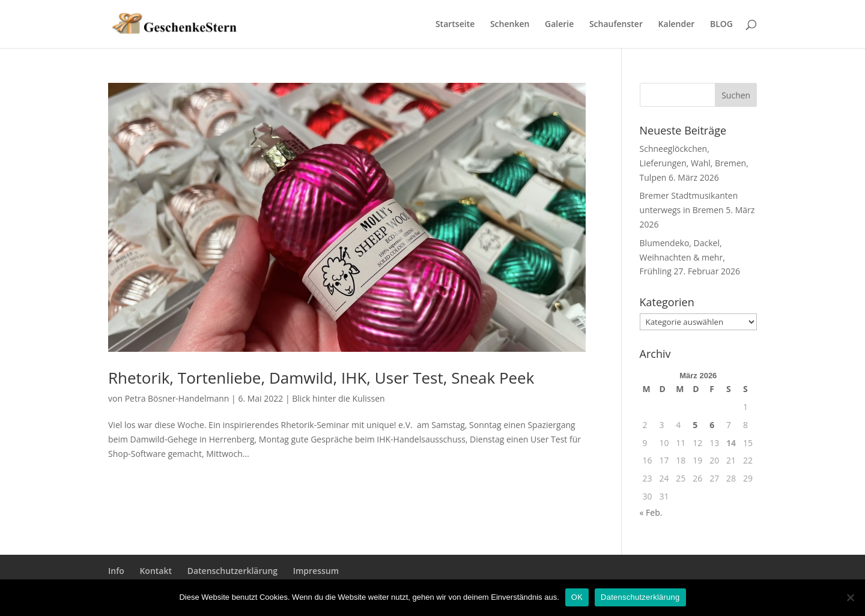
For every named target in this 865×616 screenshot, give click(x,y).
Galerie (559, 25)
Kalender (677, 25)
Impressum (316, 571)
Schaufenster (616, 25)
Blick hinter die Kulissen (338, 398)
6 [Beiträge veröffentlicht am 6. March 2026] (712, 425)
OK (577, 597)
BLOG (721, 25)
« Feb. (651, 512)
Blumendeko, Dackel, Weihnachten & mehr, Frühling (682, 257)
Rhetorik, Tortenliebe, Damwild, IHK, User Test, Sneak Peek (321, 378)
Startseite (455, 25)
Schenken (510, 25)
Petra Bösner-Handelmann (177, 398)
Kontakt (156, 571)
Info (116, 571)
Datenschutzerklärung (232, 571)
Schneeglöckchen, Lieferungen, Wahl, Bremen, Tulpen (694, 163)
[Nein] (850, 597)
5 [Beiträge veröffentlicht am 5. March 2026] (695, 425)
